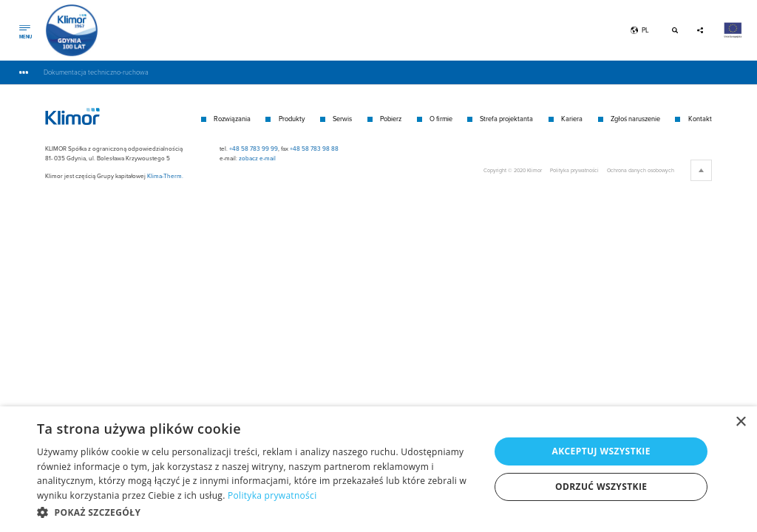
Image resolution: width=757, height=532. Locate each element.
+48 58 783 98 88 (314, 149)
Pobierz (391, 119)
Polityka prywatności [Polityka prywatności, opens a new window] (272, 495)
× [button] (740, 422)
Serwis (342, 119)
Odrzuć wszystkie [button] (601, 487)
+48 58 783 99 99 (254, 149)
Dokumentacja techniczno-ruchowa (96, 72)
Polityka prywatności (574, 170)
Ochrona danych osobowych (641, 170)
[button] (257, 512)
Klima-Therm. (165, 176)
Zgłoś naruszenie (635, 119)
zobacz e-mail (257, 158)
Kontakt (700, 119)
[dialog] (378, 469)
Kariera (572, 119)
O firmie (441, 119)
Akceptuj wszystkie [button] (601, 451)
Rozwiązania (232, 119)
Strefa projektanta (506, 119)
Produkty (292, 119)
